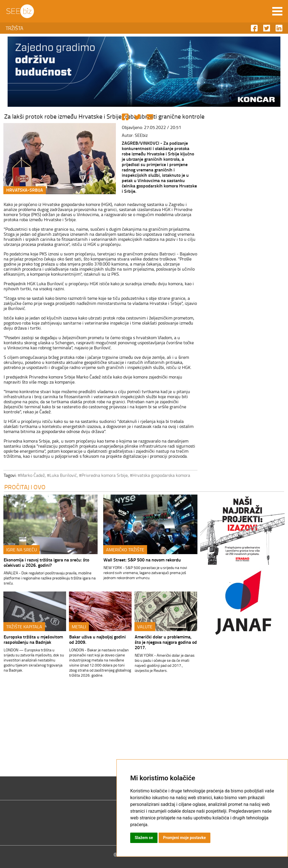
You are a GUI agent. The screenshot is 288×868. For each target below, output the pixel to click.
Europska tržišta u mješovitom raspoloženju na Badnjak (33, 639)
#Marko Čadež (31, 475)
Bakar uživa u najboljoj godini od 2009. (97, 639)
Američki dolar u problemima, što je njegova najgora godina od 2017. (166, 642)
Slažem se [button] (144, 838)
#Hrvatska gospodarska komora (160, 475)
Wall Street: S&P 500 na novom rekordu (142, 560)
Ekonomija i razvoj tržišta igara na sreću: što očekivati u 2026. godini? (46, 562)
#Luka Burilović (62, 475)
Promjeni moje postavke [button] (184, 838)
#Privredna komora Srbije (103, 475)
